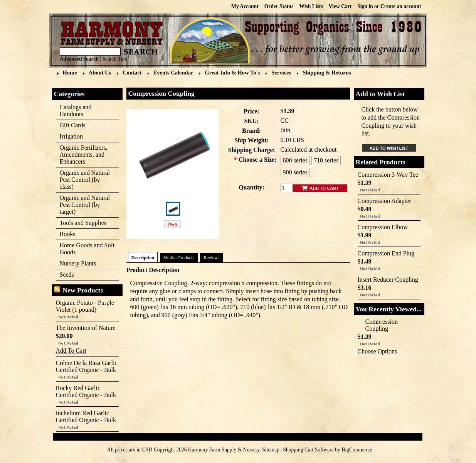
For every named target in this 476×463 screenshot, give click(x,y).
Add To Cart (71, 351)
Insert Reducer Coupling (388, 280)
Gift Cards (73, 125)
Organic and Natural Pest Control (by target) (85, 205)
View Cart (340, 6)
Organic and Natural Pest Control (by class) (85, 180)
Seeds (85, 275)
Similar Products (179, 258)
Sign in (365, 6)
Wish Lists (311, 6)
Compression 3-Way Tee (388, 175)
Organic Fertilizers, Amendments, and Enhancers (85, 155)
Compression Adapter (384, 201)
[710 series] (326, 161)
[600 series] (295, 161)
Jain (286, 130)
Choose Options (378, 351)
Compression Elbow (383, 227)
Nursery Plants (78, 263)
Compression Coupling (382, 325)
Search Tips (114, 59)
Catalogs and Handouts (76, 111)
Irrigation (85, 137)
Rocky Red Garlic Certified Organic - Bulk (86, 391)
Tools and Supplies (85, 223)
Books (85, 234)
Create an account (401, 6)
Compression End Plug (386, 253)
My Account (245, 6)
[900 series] (295, 172)
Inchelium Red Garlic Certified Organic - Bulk (86, 417)
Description (143, 258)
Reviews (211, 258)
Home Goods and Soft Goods (85, 249)
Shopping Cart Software (308, 450)
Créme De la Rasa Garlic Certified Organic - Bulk (87, 366)
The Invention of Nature (86, 328)
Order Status (279, 6)
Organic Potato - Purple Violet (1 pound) (85, 306)
